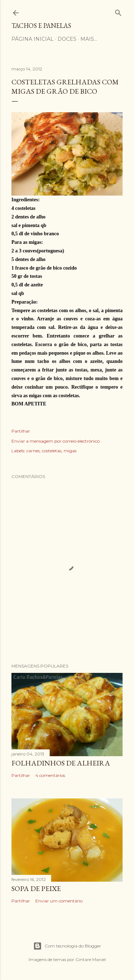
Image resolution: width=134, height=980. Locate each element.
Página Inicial (33, 39)
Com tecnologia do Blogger (67, 946)
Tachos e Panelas (41, 26)
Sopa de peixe (36, 888)
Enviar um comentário (59, 901)
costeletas (52, 451)
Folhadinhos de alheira (61, 763)
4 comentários (50, 775)
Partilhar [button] (21, 431)
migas (70, 451)
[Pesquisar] (118, 11)
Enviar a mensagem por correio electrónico (56, 441)
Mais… (89, 39)
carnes (33, 451)
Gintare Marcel (91, 959)
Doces (67, 39)
